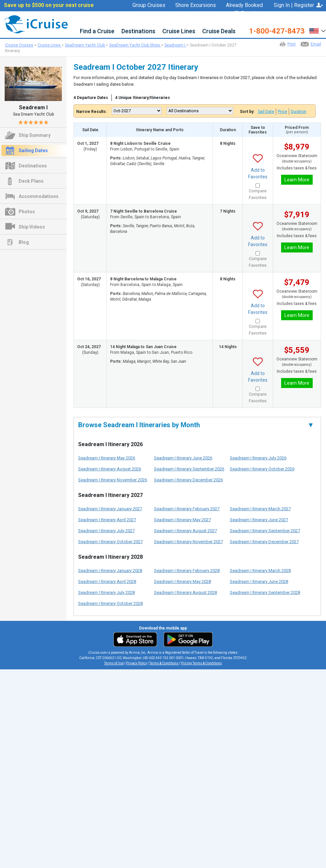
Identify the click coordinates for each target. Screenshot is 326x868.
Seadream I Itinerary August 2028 (185, 592)
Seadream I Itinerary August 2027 (185, 531)
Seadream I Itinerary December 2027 (264, 542)
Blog (24, 242)
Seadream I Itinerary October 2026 (262, 469)
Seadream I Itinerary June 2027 (259, 520)
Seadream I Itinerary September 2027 (265, 531)
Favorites (248, 14)
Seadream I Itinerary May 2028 (182, 581)
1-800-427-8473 (277, 31)
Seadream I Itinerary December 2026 (188, 480)
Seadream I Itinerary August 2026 (110, 469)
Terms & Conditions (164, 663)
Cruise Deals (219, 31)
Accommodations (39, 196)
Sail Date (266, 112)
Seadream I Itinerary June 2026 (183, 458)
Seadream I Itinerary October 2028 (110, 603)
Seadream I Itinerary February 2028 (187, 571)
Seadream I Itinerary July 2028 (106, 592)
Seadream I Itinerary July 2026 (258, 458)
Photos (27, 212)
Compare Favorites (258, 194)
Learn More (297, 180)
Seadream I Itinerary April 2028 (107, 581)
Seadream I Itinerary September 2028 (265, 592)
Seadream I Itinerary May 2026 (107, 458)
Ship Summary (35, 135)
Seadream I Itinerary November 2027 (188, 542)
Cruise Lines (179, 31)
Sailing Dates (33, 150)
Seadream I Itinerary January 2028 (110, 571)
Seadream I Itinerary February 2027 (187, 509)
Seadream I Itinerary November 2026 (113, 480)
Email (316, 44)
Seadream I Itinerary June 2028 (259, 581)
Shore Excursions (196, 5)
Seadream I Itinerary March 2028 (260, 571)
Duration (299, 112)
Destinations (138, 31)
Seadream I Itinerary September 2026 (189, 469)
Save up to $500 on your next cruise (49, 5)
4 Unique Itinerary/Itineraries (143, 98)
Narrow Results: (91, 112)
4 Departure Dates (91, 98)
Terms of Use (114, 663)
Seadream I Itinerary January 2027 (110, 509)
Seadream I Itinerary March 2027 (260, 509)
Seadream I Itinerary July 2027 (106, 531)
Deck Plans (31, 181)
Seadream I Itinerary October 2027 (110, 542)
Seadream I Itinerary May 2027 (182, 520)
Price (282, 112)
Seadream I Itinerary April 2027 (107, 520)
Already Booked (244, 5)
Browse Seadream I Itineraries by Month (196, 425)
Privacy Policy (137, 663)
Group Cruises (149, 5)
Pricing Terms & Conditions (201, 663)
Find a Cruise (97, 31)
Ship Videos (32, 227)
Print (292, 44)
